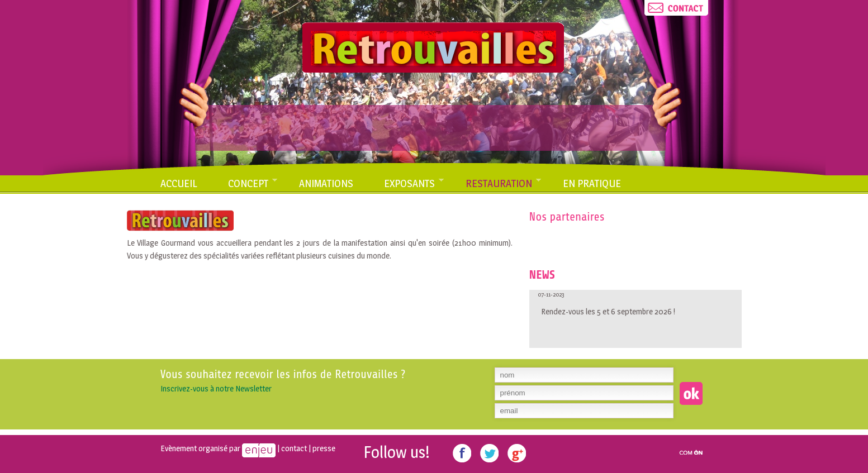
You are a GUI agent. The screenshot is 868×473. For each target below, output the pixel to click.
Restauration (504, 185)
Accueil (179, 183)
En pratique (592, 183)
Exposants (414, 185)
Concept (253, 185)
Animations (326, 183)
